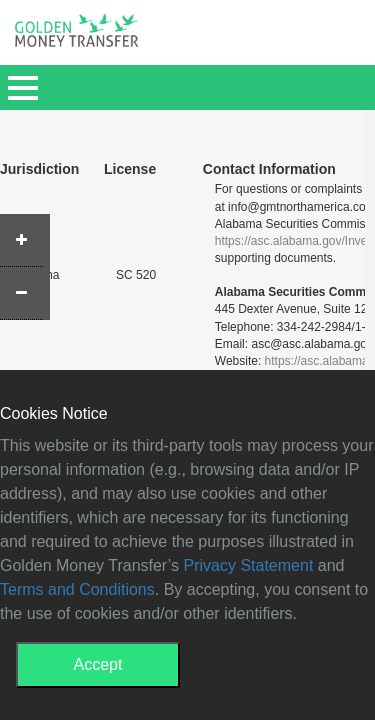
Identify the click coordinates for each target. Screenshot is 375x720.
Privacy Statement (249, 565)
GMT (76, 36)
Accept (98, 664)
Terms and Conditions (77, 589)
